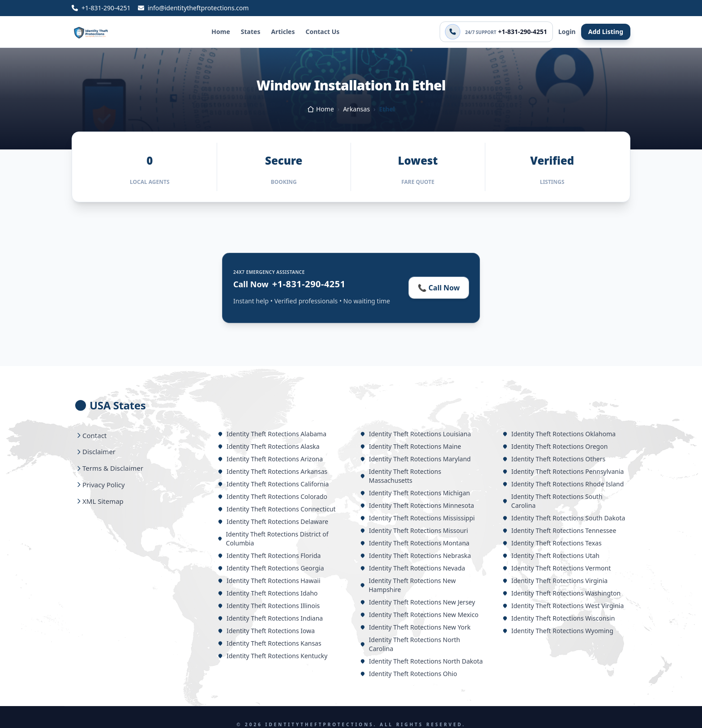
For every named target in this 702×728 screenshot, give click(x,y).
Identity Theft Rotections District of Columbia (273, 539)
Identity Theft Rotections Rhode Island (563, 484)
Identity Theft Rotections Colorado (272, 496)
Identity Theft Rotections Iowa (266, 631)
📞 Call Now (439, 288)
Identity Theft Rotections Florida (269, 556)
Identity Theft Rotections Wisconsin (559, 618)
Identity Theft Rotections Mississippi (417, 518)
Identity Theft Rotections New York (415, 627)
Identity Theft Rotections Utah (551, 556)
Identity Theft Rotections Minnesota (417, 505)
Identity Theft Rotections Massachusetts (400, 476)
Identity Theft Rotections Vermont (556, 568)
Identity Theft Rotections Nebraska (415, 556)
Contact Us (322, 32)
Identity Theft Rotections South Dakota (564, 518)
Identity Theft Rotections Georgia (271, 568)
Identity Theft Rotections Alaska (269, 446)
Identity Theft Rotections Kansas (270, 643)
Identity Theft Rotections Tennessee (559, 530)
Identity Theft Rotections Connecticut (277, 509)
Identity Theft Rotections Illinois (269, 606)
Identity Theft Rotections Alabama (272, 434)
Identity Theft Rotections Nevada (413, 568)
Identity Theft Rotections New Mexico (419, 615)
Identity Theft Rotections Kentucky (272, 656)
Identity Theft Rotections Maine (411, 446)
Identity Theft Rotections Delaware (273, 522)
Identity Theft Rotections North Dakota (421, 661)
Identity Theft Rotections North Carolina (410, 644)
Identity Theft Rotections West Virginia (563, 606)
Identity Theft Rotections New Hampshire (408, 585)
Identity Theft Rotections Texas (552, 543)
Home (220, 32)
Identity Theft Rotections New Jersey (417, 602)
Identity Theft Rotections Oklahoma (559, 434)
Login (567, 32)
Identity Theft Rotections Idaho (268, 593)
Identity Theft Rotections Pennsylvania (563, 471)
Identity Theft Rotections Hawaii (269, 581)
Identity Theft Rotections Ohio (409, 674)
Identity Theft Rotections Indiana (270, 618)
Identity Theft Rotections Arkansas (272, 471)
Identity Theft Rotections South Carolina (552, 501)
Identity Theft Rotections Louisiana (415, 434)
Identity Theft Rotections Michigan (415, 493)
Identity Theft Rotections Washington (561, 593)
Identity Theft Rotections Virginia (555, 581)
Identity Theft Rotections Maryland (415, 459)
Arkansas (356, 109)
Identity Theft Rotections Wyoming (558, 631)
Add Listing (606, 32)
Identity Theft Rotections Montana (415, 543)
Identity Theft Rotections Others (554, 459)
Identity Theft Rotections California (273, 484)
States (251, 32)
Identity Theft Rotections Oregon (555, 446)
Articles (283, 32)
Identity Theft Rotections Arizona (270, 459)
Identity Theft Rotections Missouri (414, 530)
